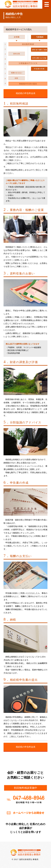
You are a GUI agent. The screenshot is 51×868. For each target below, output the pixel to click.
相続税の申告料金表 (26, 93)
